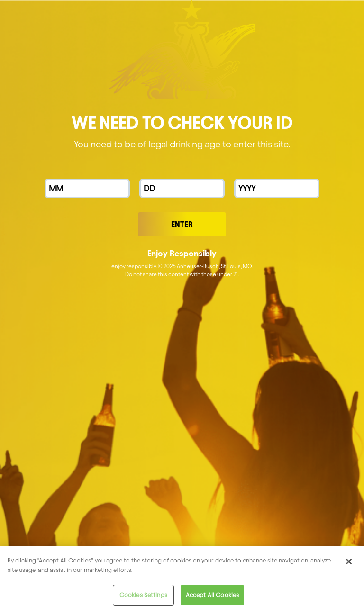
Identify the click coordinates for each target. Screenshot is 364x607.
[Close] (349, 565)
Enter (182, 224)
